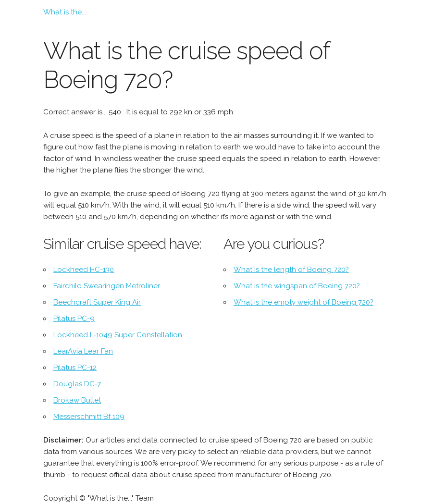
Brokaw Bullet (77, 400)
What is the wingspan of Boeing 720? (297, 286)
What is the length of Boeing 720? (291, 270)
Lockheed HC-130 (84, 270)
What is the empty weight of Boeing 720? (303, 302)
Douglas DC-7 (77, 384)
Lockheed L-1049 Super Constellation (118, 335)
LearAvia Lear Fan (83, 351)
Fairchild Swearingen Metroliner (107, 286)
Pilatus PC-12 (75, 368)
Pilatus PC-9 (74, 319)
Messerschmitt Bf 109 (89, 417)
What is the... (65, 12)
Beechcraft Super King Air (97, 302)
